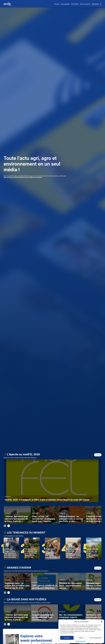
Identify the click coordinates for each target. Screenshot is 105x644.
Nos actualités (65, 4)
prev (5, 526)
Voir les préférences (96, 638)
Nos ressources (85, 4)
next (9, 526)
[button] (102, 622)
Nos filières (75, 4)
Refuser (81, 638)
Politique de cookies (80, 641)
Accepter (67, 638)
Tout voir (98, 455)
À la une (57, 4)
